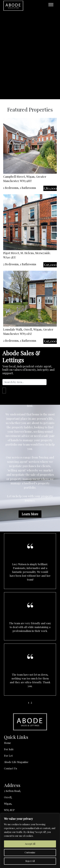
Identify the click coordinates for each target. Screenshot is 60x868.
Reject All (30, 861)
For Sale (9, 749)
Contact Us (10, 768)
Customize (30, 852)
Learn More (30, 514)
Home (7, 743)
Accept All (30, 844)
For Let (8, 756)
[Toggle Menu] (51, 5)
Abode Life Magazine (16, 762)
